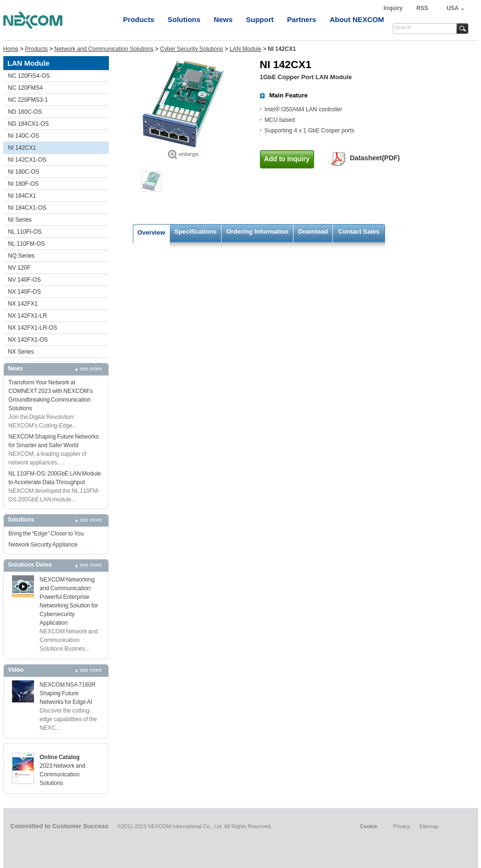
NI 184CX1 (22, 196)
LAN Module (246, 49)
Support (260, 19)
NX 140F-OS (25, 292)
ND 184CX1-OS (29, 124)
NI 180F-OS (23, 184)
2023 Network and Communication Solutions (63, 774)
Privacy (402, 826)
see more (91, 369)
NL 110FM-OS (27, 244)
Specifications (196, 232)
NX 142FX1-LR (28, 316)
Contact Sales (359, 232)
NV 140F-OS (25, 280)
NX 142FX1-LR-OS (33, 328)
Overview (152, 232)
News (223, 19)
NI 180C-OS (24, 172)
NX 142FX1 (23, 304)
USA (452, 8)
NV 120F (19, 268)
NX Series (21, 352)
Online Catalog (60, 757)
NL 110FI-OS (25, 232)
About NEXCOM (357, 19)
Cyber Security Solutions (192, 49)
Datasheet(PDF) (375, 158)
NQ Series (21, 256)
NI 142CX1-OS (27, 160)
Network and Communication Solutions (104, 49)
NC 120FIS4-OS (29, 76)
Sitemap (429, 826)
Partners (302, 19)
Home (11, 49)
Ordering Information (258, 232)
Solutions (184, 19)
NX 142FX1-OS (28, 340)
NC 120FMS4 (26, 88)
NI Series (20, 220)
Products (139, 19)
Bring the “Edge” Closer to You (46, 534)
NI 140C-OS (24, 136)
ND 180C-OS (25, 112)
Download (313, 232)
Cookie (369, 826)
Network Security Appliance (43, 545)
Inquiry (394, 8)
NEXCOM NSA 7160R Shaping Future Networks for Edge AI (68, 693)
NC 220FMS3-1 (28, 100)
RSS (422, 8)
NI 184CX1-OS (27, 208)
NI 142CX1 (22, 148)
